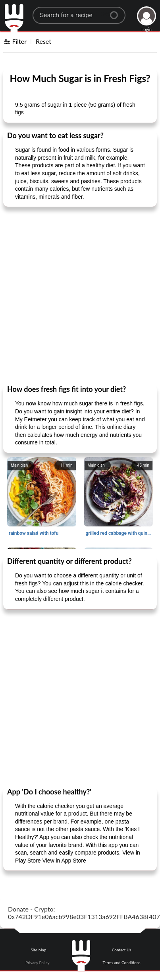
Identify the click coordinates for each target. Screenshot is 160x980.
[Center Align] (117, 12)
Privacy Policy (37, 962)
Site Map (38, 950)
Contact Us (122, 950)
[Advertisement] (80, 295)
